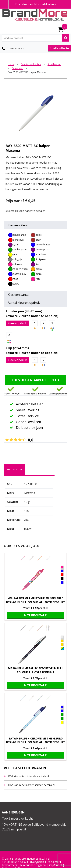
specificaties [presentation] (14, 469)
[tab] (14, 469)
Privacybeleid (37, 862)
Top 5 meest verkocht (17, 818)
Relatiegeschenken (31, 64)
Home (11, 64)
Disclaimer (53, 862)
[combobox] (36, 38)
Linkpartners (9, 865)
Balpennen (18, 68)
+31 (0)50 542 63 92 (14, 862)
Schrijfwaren (54, 64)
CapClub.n (55, 865)
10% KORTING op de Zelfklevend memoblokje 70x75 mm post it (34, 827)
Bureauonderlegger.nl (33, 865)
